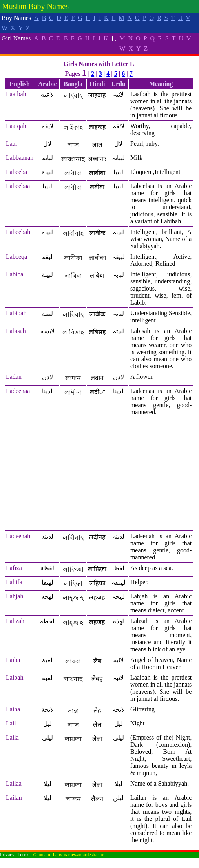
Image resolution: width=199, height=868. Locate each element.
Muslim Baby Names (35, 6)
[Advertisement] (99, 474)
